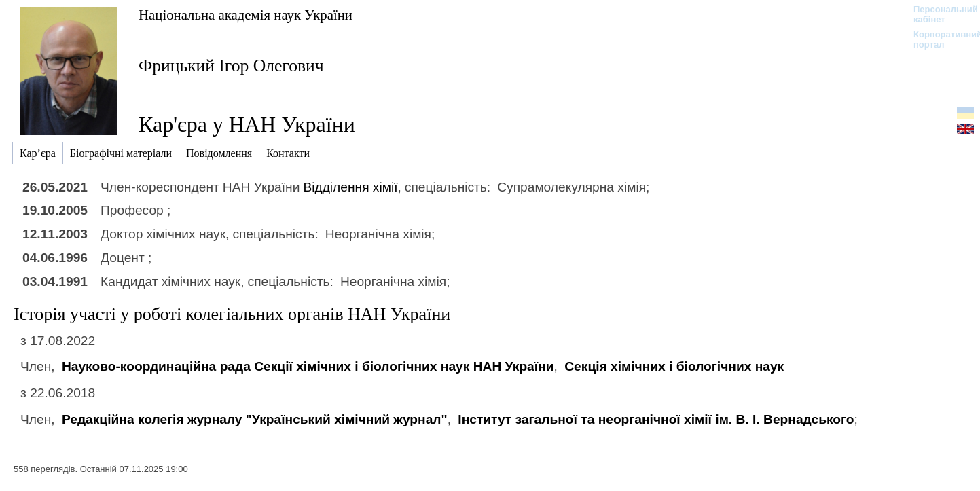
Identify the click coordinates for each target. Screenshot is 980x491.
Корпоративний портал (939, 39)
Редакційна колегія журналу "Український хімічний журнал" (255, 419)
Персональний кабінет (939, 14)
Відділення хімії (350, 187)
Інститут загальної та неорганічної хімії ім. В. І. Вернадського (656, 419)
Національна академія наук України (246, 15)
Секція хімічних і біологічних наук (674, 366)
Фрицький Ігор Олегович (231, 66)
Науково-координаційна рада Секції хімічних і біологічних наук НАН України (308, 366)
